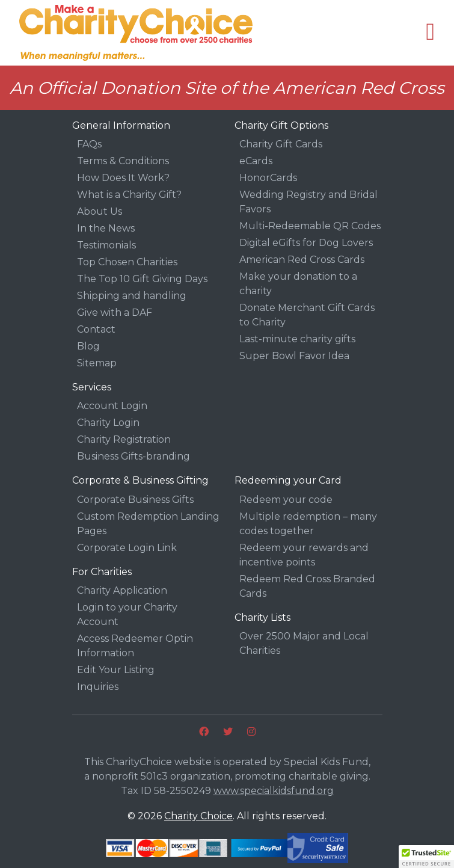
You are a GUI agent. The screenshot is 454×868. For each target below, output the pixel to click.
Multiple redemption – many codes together (308, 524)
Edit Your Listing (116, 670)
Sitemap (97, 363)
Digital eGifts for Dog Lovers (306, 243)
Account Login (112, 406)
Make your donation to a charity (298, 284)
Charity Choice (198, 816)
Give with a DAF (115, 312)
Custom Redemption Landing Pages (148, 524)
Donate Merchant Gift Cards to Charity (307, 315)
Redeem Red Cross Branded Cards (307, 586)
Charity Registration (124, 439)
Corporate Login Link (127, 548)
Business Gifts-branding (133, 456)
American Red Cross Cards (302, 260)
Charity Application (122, 590)
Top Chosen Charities (127, 262)
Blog (88, 346)
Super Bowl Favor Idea (294, 356)
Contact (96, 329)
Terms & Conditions (123, 161)
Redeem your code (286, 500)
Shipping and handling (132, 296)
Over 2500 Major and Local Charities (304, 643)
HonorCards (268, 178)
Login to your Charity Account (127, 614)
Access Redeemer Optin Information (135, 646)
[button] (426, 857)
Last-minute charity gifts (297, 339)
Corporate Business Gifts (135, 500)
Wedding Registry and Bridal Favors (308, 202)
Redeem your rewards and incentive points (304, 555)
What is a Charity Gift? (129, 195)
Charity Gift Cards (281, 144)
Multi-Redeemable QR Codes (310, 226)
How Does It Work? (123, 178)
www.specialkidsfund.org (274, 791)
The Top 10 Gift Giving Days (142, 279)
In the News (106, 228)
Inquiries (98, 687)
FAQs (89, 144)
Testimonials (106, 245)
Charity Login (108, 423)
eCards (256, 161)
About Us (100, 211)
